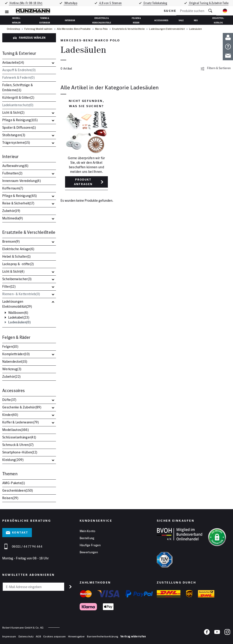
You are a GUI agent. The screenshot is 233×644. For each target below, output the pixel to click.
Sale (181, 20)
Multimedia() (13, 218)
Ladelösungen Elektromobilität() (17, 304)
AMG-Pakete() (14, 483)
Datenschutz (26, 636)
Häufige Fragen (90, 545)
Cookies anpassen (54, 636)
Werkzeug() (12, 369)
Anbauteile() (13, 62)
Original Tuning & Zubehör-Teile (209, 3)
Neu (196, 20)
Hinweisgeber (76, 636)
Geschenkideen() (18, 490)
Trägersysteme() (16, 142)
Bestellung (87, 538)
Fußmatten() (12, 173)
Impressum (9, 636)
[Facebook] (207, 633)
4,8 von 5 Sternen (110, 3)
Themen (10, 474)
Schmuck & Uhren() (18, 445)
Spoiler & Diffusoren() (19, 127)
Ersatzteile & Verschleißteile (102, 20)
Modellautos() (15, 430)
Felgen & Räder (136, 20)
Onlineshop (13, 29)
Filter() (9, 286)
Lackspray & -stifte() (18, 264)
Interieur (70, 20)
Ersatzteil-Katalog (218, 20)
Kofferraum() (13, 188)
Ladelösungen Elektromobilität (167, 29)
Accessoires (161, 20)
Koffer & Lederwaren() (20, 422)
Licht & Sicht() (13, 112)
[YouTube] (217, 633)
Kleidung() (13, 460)
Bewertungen (89, 552)
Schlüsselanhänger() (19, 437)
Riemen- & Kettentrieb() (21, 294)
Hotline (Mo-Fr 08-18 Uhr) (25, 3)
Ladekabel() (19, 317)
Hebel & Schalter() (16, 256)
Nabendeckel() (15, 361)
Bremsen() (11, 241)
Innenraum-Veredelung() (22, 181)
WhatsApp (71, 3)
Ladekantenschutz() (18, 105)
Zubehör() (11, 211)
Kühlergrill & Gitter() (18, 97)
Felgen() (10, 346)
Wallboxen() (18, 313)
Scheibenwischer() (17, 279)
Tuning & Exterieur (45, 20)
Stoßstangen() (14, 135)
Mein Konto (88, 531)
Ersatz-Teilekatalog (156, 3)
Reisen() (10, 498)
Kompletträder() (16, 354)
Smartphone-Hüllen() (20, 452)
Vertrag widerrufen (133, 636)
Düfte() (9, 400)
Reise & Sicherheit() (18, 203)
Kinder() (10, 415)
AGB (38, 636)
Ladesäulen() (19, 322)
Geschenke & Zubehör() (22, 407)
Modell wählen (16, 20)
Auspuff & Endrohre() (19, 70)
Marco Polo (101, 29)
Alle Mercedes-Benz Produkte (74, 29)
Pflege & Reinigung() (20, 120)
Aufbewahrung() (15, 166)
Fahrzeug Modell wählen (38, 29)
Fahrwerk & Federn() (18, 77)
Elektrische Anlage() (18, 249)
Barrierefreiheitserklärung (103, 636)
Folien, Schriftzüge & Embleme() (18, 87)
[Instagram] (227, 633)
